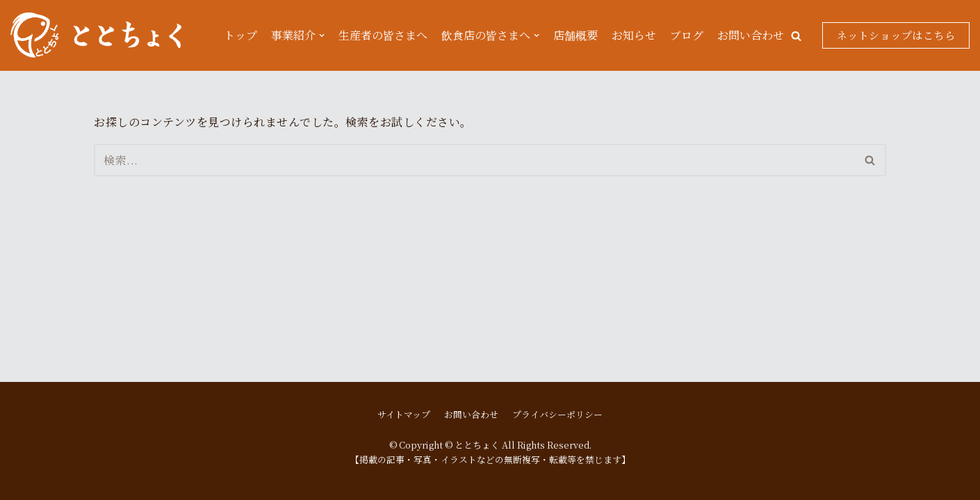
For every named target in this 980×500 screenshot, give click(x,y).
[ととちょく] (96, 35)
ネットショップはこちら (896, 35)
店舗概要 (575, 35)
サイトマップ (404, 414)
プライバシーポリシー (557, 414)
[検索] (474, 160)
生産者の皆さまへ (383, 35)
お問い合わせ (751, 35)
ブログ (687, 35)
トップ (240, 35)
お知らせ (634, 35)
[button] (796, 36)
